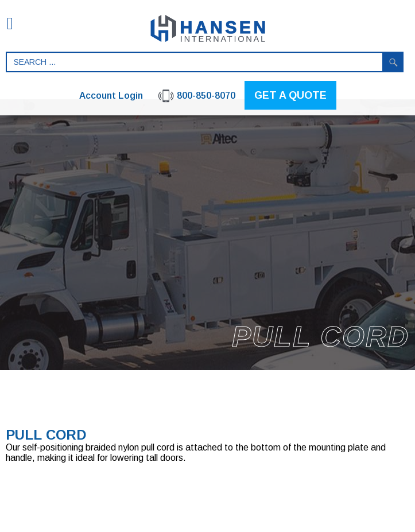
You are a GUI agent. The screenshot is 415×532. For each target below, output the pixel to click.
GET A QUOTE (290, 95)
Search (393, 62)
